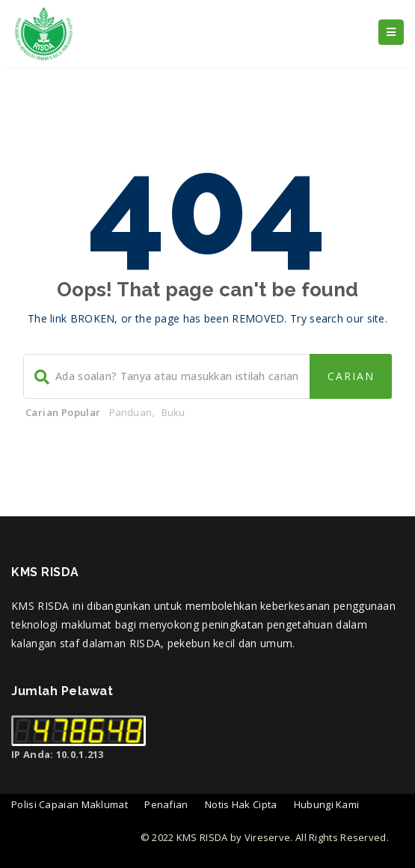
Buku (173, 412)
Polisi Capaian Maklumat (70, 804)
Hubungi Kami (327, 804)
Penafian (166, 804)
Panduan (130, 412)
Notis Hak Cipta (241, 804)
